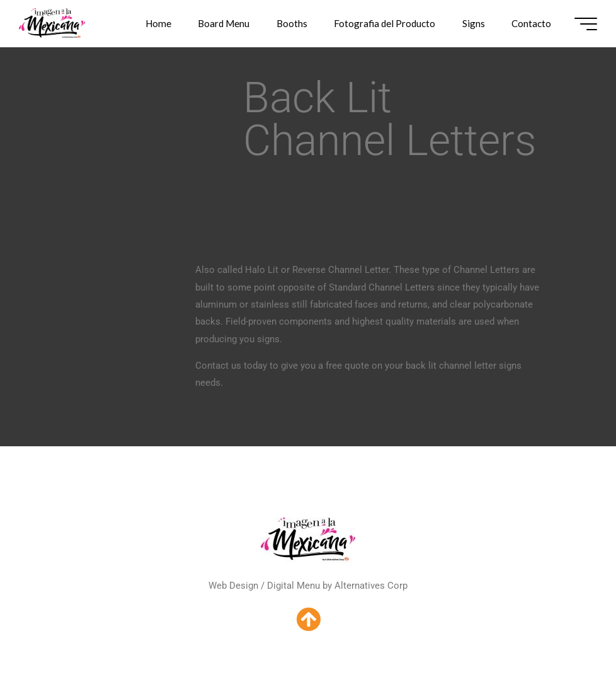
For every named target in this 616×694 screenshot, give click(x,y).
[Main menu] (586, 24)
